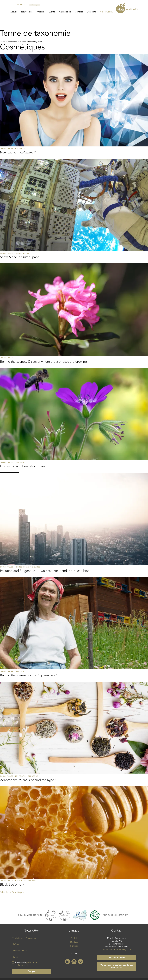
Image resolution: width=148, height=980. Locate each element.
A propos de (65, 12)
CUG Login (35, 5)
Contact (79, 12)
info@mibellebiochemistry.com (117, 950)
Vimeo (80, 962)
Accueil (14, 12)
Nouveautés (27, 12)
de (25, 5)
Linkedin (68, 962)
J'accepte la (26, 964)
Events (52, 12)
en (21, 5)
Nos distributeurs (117, 958)
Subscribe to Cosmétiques (12, 892)
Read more (74, 106)
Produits (41, 12)
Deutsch (74, 942)
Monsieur (32, 938)
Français (74, 946)
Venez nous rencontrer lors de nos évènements (117, 967)
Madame (19, 938)
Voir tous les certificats (116, 915)
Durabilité (91, 12)
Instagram (74, 962)
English (74, 938)
